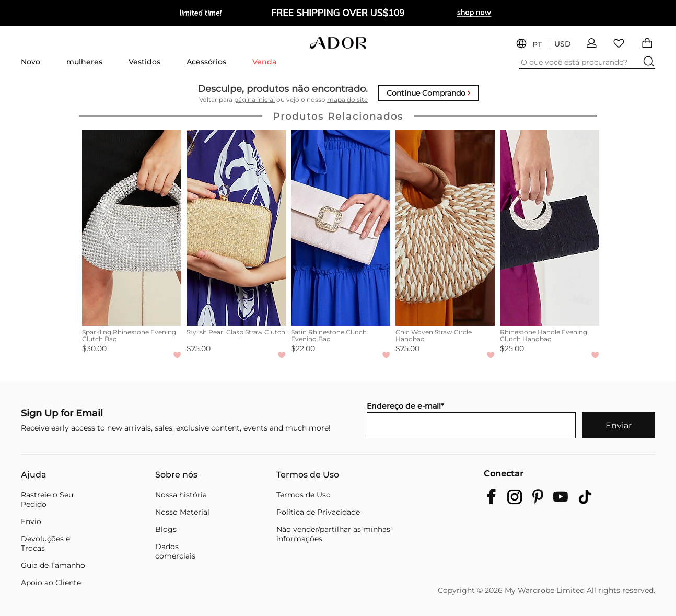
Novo (31, 62)
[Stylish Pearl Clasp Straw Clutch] (236, 228)
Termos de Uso (308, 475)
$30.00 (94, 348)
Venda (264, 62)
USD (563, 44)
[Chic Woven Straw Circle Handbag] (445, 228)
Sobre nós (176, 475)
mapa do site (347, 100)
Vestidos (144, 62)
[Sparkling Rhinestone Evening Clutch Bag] (132, 228)
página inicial (254, 100)
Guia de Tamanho (53, 565)
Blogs (166, 529)
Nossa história (181, 495)
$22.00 (303, 348)
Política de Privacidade (318, 512)
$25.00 (199, 348)
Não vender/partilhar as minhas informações (333, 534)
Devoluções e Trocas (45, 543)
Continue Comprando (428, 93)
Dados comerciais (175, 551)
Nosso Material (182, 512)
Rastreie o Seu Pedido (47, 499)
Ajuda (34, 475)
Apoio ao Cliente (51, 583)
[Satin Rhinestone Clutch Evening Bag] (341, 228)
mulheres (84, 62)
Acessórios (206, 62)
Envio (31, 521)
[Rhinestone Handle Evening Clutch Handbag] (550, 228)
